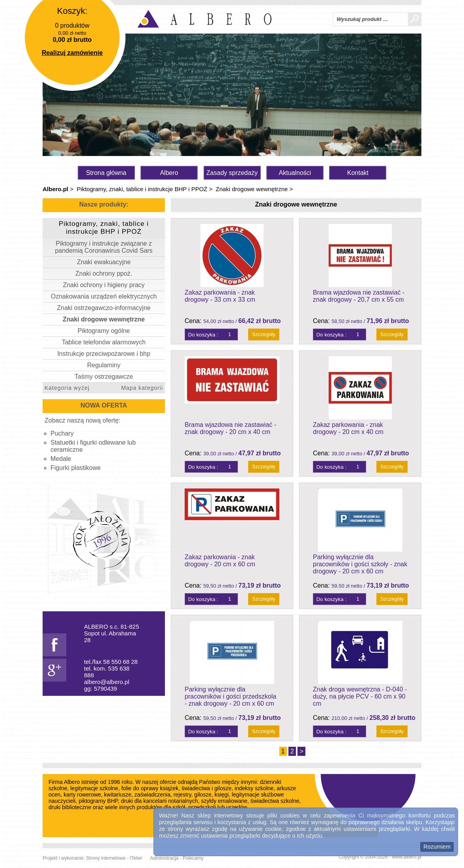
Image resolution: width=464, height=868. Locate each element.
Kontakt (358, 173)
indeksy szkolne (254, 788)
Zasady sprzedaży (232, 173)
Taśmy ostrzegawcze (104, 377)
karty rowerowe (82, 795)
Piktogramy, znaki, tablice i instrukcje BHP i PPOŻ (142, 189)
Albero (169, 173)
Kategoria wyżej (67, 388)
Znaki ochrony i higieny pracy (104, 285)
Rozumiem (437, 847)
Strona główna (106, 173)
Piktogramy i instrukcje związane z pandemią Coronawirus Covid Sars (104, 247)
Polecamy (193, 858)
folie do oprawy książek (150, 788)
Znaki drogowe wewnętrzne (252, 189)
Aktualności (295, 173)
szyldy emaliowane (225, 801)
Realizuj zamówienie (72, 53)
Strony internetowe (106, 858)
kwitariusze (118, 795)
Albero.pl (55, 189)
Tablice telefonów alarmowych (104, 342)
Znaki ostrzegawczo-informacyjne (104, 308)
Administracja (164, 858)
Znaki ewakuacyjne (104, 262)
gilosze (203, 795)
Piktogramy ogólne (104, 331)
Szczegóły (264, 334)
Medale (61, 459)
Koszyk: (72, 11)
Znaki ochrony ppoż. (104, 273)
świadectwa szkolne (275, 801)
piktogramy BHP (98, 801)
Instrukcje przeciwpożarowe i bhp (104, 354)
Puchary (62, 433)
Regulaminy (104, 365)
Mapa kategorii (142, 388)
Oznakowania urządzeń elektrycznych (104, 296)
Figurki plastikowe (76, 468)
